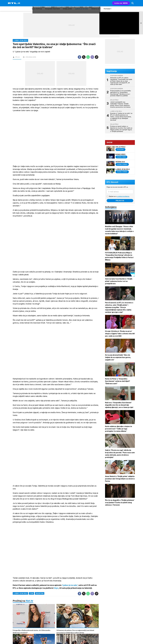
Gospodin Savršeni (52, 9)
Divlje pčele (67, 9)
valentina (40, 594)
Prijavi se (120, 201)
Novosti (38, 3)
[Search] (132, 3)
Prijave (95, 3)
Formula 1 (107, 9)
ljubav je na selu (20, 594)
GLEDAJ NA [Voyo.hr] (121, 3)
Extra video (74, 3)
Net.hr (30, 601)
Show (110, 142)
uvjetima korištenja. (123, 196)
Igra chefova (37, 9)
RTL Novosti (113, 182)
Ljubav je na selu (82, 9)
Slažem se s (119, 196)
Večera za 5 (96, 9)
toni (31, 594)
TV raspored (60, 3)
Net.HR (86, 3)
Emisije (48, 3)
